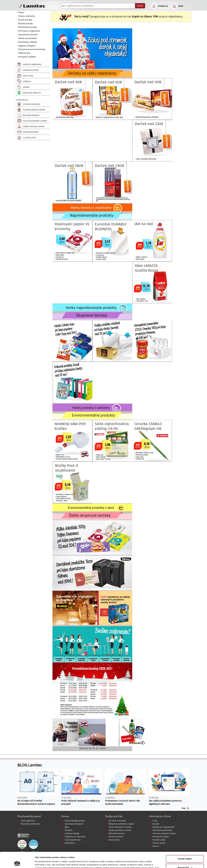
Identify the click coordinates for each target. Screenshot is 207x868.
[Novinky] (33, 87)
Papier (21, 12)
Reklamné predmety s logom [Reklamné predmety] (121, 824)
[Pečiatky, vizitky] (33, 127)
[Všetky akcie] (33, 76)
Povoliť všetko (185, 843)
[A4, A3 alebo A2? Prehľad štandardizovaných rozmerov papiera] (38, 782)
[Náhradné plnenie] (33, 132)
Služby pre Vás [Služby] (22, 100)
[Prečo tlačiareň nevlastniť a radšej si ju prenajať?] (82, 782)
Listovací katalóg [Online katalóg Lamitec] (72, 833)
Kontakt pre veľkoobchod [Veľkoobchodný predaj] (163, 827)
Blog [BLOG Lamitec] (67, 827)
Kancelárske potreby (28, 27)
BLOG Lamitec (30, 765)
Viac (185, 808)
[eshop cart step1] (174, 6)
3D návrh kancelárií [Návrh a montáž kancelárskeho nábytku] (117, 821)
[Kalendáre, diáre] (33, 121)
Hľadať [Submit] (140, 6)
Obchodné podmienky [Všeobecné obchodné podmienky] (162, 830)
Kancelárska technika (28, 34)
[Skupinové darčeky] (33, 70)
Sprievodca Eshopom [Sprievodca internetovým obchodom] (74, 824)
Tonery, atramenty (27, 16)
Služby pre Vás (114, 816)
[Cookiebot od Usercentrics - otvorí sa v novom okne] (17, 863)
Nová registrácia (28, 821)
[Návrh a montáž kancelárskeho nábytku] (33, 104)
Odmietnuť (185, 861)
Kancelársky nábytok (28, 42)
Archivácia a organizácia (29, 31)
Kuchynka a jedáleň (27, 57)
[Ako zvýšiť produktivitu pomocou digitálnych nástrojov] (169, 782)
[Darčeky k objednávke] (33, 65)
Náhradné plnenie (117, 833)
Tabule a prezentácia (28, 38)
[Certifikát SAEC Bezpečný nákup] (23, 835)
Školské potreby (26, 23)
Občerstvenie (24, 53)
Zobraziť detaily (42, 863)
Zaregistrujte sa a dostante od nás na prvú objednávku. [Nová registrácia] (121, 16)
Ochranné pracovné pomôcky (32, 49)
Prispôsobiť (185, 852)
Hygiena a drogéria (27, 46)
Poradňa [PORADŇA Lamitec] (68, 830)
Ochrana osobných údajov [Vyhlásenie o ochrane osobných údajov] (164, 833)
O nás (155, 821)
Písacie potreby (25, 20)
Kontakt (156, 824)
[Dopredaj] (33, 82)
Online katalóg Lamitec (75, 821)
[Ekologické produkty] (33, 93)
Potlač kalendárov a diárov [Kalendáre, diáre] (120, 827)
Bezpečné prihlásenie (30, 824)
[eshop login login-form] (154, 6)
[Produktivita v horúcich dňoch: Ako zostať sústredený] (125, 782)
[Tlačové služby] (33, 138)
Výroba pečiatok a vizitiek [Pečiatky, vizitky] (120, 830)
